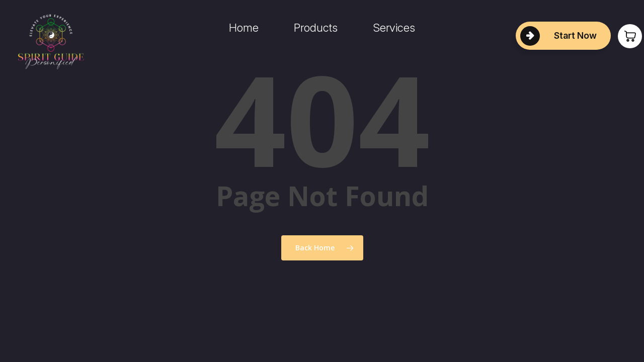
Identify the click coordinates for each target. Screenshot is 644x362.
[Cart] (623, 36)
